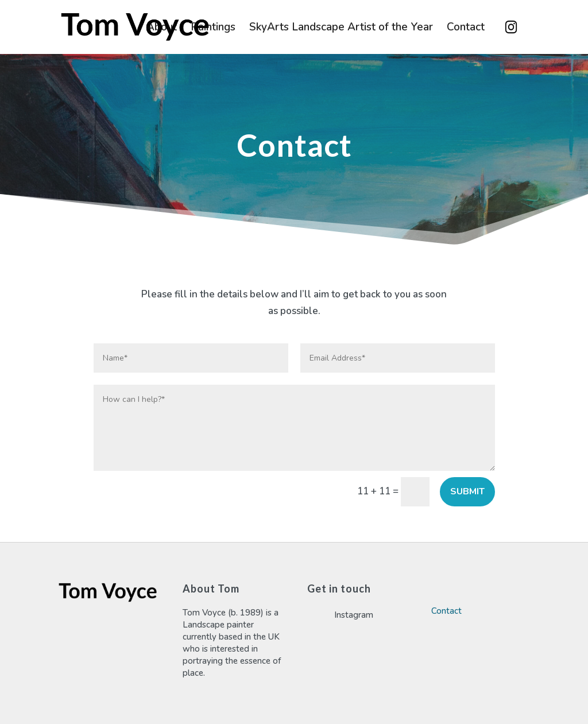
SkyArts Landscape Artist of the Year (341, 29)
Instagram (511, 27)
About (162, 29)
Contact (466, 29)
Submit (467, 491)
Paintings (213, 29)
